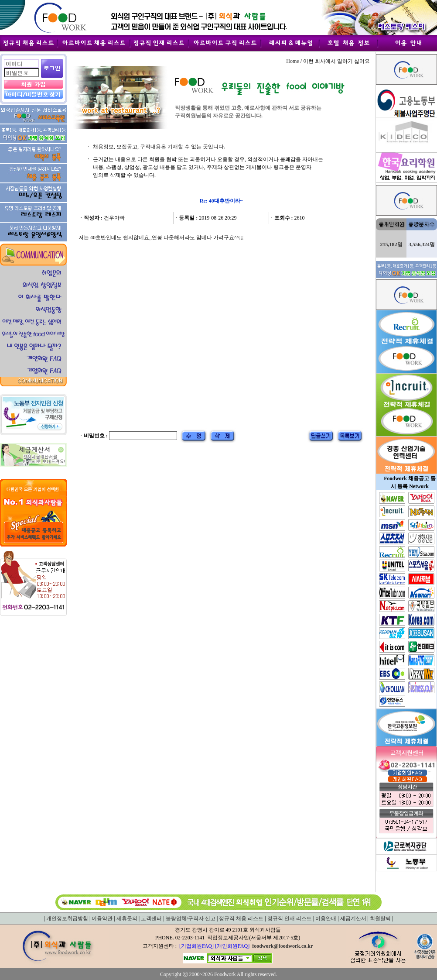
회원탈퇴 (380, 918)
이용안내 (326, 918)
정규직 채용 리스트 (241, 918)
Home (292, 61)
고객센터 (151, 918)
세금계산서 (353, 918)
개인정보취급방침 (67, 918)
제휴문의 (127, 918)
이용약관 (102, 918)
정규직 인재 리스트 (290, 918)
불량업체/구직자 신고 (191, 918)
